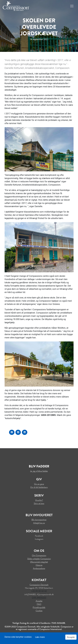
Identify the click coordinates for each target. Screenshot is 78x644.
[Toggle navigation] (72, 6)
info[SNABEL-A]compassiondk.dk (39, 594)
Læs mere (40, 637)
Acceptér (71, 637)
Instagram (39, 539)
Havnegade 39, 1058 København (39, 588)
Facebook (39, 536)
